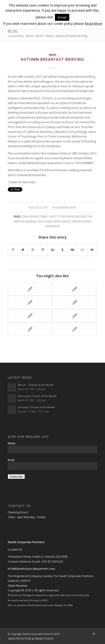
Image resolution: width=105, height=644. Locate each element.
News (50, 36)
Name (12, 443)
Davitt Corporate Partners (68, 216)
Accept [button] (62, 17)
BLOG (13, 31)
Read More (94, 23)
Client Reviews (18, 586)
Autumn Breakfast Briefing (52, 59)
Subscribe (16, 477)
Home (30, 36)
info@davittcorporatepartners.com (31, 569)
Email (11, 460)
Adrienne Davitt (66, 208)
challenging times (34, 216)
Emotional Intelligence (54, 221)
